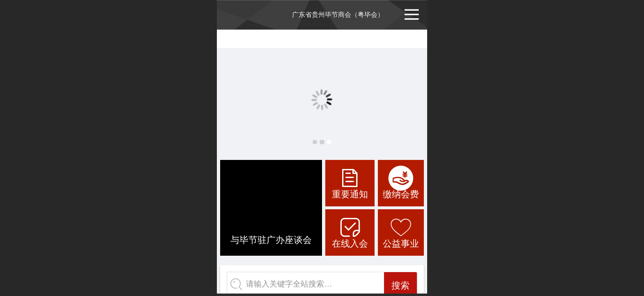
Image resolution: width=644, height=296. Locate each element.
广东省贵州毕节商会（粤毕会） (338, 15)
